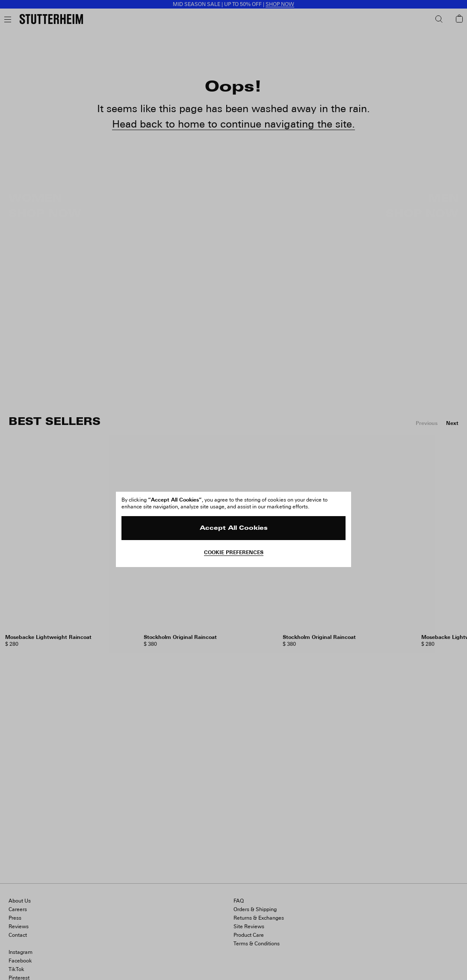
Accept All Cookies (234, 528)
